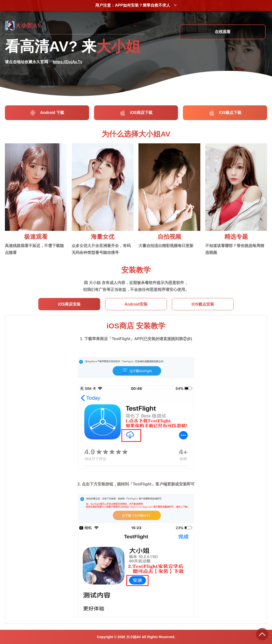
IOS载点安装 (203, 304)
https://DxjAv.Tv (68, 62)
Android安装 (136, 304)
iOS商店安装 (69, 304)
